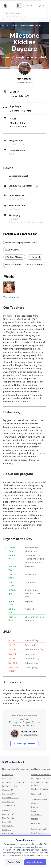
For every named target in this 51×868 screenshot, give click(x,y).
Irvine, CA (6, 778)
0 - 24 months (35, 257)
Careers (35, 807)
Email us (35, 818)
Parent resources (39, 833)
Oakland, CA (8, 790)
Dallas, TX (6, 829)
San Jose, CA (8, 801)
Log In (29, 5)
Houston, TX (8, 833)
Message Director (24, 743)
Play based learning (40, 789)
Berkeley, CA (8, 775)
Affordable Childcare (14, 257)
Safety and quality (39, 799)
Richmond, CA (9, 794)
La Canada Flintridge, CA (13, 782)
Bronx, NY (7, 822)
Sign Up (41, 5)
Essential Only (14, 862)
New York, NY (8, 818)
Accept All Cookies (35, 862)
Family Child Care (13, 250)
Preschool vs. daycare (41, 775)
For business (37, 815)
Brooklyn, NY (8, 826)
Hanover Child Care (10, 25)
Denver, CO (7, 810)
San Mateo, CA (9, 805)
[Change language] (19, 5)
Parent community (39, 829)
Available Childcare (13, 264)
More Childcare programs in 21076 (20, 242)
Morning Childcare (35, 264)
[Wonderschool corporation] (24, 762)
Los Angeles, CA (10, 786)
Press (34, 811)
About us (35, 803)
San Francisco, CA (10, 798)
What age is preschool (41, 778)
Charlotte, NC (8, 814)
